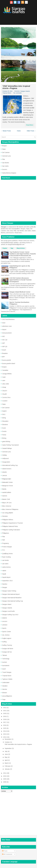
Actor (4, 323)
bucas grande (7, 360)
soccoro (5, 621)
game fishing (6, 441)
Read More (30, 125)
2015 (5, 728)
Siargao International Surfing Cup (13, 601)
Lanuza (4, 475)
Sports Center (7, 632)
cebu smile (6, 384)
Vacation (5, 686)
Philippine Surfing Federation (11, 530)
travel (4, 669)
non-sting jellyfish (8, 513)
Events (4, 431)
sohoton (5, 625)
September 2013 (7, 581)
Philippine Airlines (8, 520)
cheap (4, 387)
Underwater (6, 682)
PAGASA (17, 91)
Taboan (5, 655)
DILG (4, 414)
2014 (5, 731)
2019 (5, 716)
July (6, 751)
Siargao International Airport (11, 594)
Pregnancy (6, 543)
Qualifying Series (7, 554)
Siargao (5, 587)
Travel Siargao (7, 672)
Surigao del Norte (8, 649)
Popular (5, 248)
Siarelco (5, 584)
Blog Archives (21, 248)
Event (4, 428)
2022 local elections (8, 319)
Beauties (5, 353)
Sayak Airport (6, 577)
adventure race (7, 326)
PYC (4, 550)
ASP (4, 343)
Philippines (6, 533)
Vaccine (5, 689)
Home (19, 131)
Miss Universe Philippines (10, 509)
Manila (4, 489)
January (7, 769)
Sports (4, 628)
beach (4, 350)
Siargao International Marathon (12, 598)
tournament (6, 666)
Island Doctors (7, 469)
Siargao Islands (25, 91)
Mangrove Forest (7, 486)
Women (5, 693)
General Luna (6, 156)
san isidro (5, 564)
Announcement (7, 333)
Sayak (4, 574)
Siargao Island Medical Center (20, 292)
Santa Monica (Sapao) (9, 173)
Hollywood (5, 458)
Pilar (4, 159)
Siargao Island (7, 604)
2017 (5, 722)
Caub (4, 377)
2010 (5, 776)
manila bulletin (7, 492)
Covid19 (5, 401)
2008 (5, 782)
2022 (5, 708)
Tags (12, 248)
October (7, 742)
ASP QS (5, 347)
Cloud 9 (5, 391)
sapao (4, 571)
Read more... (19, 233)
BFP (3, 357)
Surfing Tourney (7, 645)
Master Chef (6, 499)
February (8, 766)
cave (4, 380)
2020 (5, 713)
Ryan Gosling (6, 557)
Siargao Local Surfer (8, 611)
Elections (5, 425)
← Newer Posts (6, 131)
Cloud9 (4, 394)
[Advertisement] (18, 812)
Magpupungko (7, 479)
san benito (5, 560)
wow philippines (7, 696)
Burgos (4, 146)
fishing (4, 438)
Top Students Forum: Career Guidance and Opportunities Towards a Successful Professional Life (23, 254)
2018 (5, 719)
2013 (5, 734)
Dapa (4, 149)
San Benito (6, 163)
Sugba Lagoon (7, 638)
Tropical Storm (7, 93)
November (8, 739)
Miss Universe (7, 506)
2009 (5, 779)
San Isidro (5, 166)
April (6, 760)
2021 (5, 711)
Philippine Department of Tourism (12, 523)
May (6, 757)
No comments (18, 93)
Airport (4, 330)
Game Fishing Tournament (10, 445)
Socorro (5, 169)
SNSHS (4, 618)
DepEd (4, 411)
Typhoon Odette (7, 679)
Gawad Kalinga (7, 448)
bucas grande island (9, 363)
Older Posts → (31, 131)
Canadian (5, 370)
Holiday (4, 455)
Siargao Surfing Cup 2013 (10, 615)
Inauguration (6, 462)
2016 (5, 725)
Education (5, 421)
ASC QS (5, 340)
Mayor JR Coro (7, 503)
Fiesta (4, 435)
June (6, 754)
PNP (4, 540)
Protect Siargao (7, 547)
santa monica (6, 567)
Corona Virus (6, 397)
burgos (4, 367)
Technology (6, 659)
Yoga (4, 699)
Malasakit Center (7, 482)
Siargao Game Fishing (9, 591)
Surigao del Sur (7, 652)
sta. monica (6, 635)
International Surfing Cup (10, 465)
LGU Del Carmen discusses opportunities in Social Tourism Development (20, 280)
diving (4, 418)
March (7, 763)
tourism (4, 662)
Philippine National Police (10, 526)
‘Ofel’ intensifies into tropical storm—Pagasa (16, 87)
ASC (4, 336)
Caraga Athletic (7, 374)
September (8, 748)
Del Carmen (6, 152)
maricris (5, 496)
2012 (5, 737)
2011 (5, 773)
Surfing (4, 642)
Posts (5, 851)
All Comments (7, 854)
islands (4, 472)
